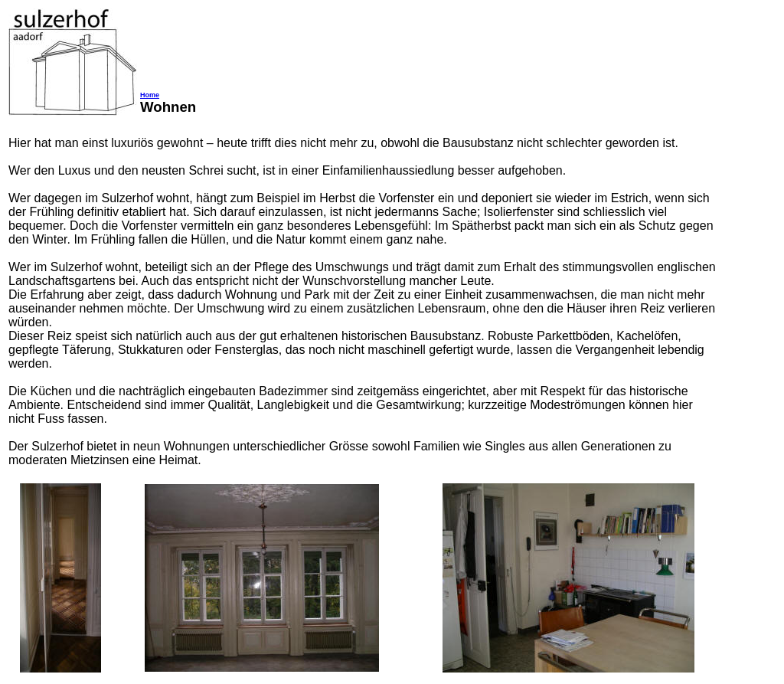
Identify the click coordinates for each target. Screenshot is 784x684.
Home (150, 95)
